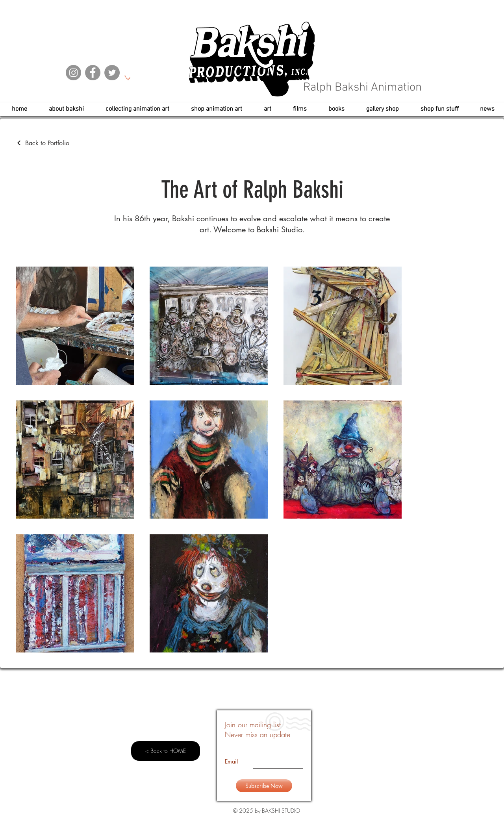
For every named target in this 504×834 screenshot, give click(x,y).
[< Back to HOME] (166, 751)
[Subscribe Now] (264, 786)
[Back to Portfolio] (43, 143)
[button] (127, 78)
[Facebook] (93, 73)
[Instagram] (73, 73)
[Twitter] (112, 73)
